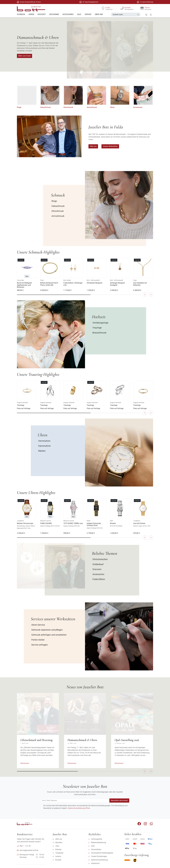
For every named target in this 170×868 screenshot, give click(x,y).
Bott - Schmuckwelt (93, 280)
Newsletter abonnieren (119, 800)
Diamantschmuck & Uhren (82, 740)
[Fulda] (103, 8)
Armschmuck (92, 107)
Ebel (111, 521)
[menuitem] (21, 14)
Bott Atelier (67, 280)
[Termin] (142, 8)
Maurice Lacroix (46, 521)
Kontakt (127, 8)
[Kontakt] (122, 8)
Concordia (20, 280)
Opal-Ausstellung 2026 (127, 740)
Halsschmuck (45, 107)
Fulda (108, 8)
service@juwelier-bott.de (29, 850)
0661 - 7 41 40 (25, 846)
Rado (89, 521)
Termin (147, 8)
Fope (42, 280)
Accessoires (138, 107)
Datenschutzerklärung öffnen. (79, 808)
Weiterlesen (25, 763)
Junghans (20, 521)
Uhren (112, 107)
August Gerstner (22, 402)
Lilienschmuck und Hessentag (36, 740)
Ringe (19, 107)
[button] (138, 15)
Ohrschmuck (68, 107)
